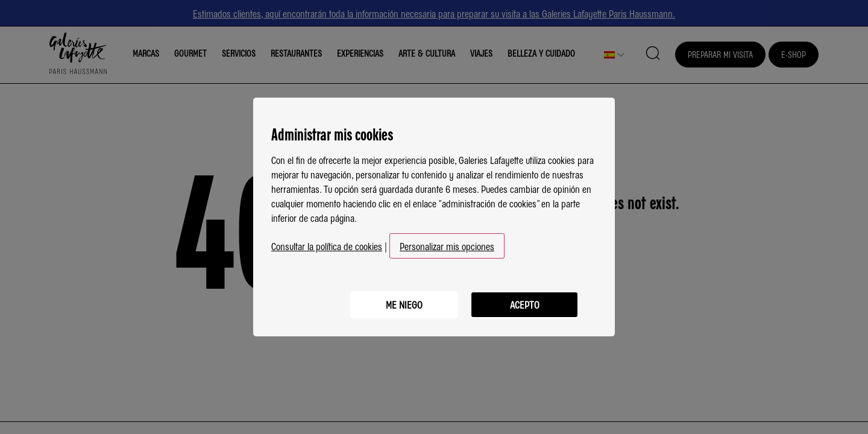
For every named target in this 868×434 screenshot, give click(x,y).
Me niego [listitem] (404, 304)
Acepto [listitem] (525, 304)
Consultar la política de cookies (327, 246)
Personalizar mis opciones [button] (447, 246)
